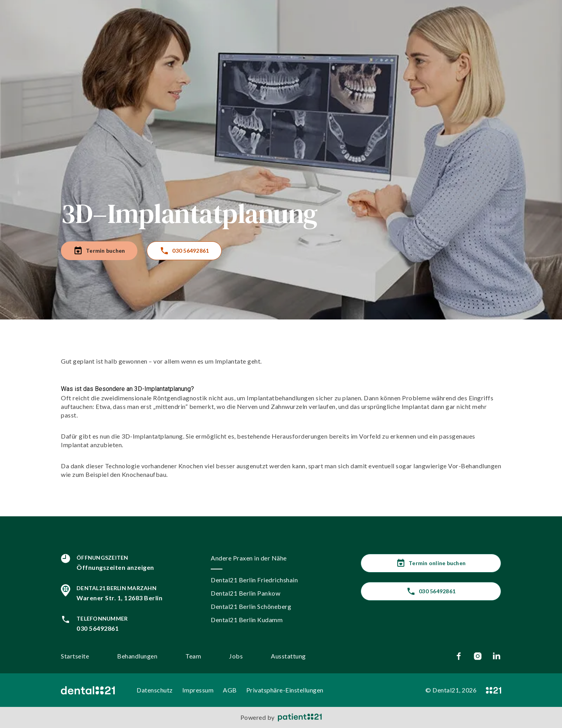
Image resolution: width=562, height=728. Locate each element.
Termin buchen (99, 251)
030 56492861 (184, 251)
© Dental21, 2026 (451, 690)
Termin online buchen (431, 563)
